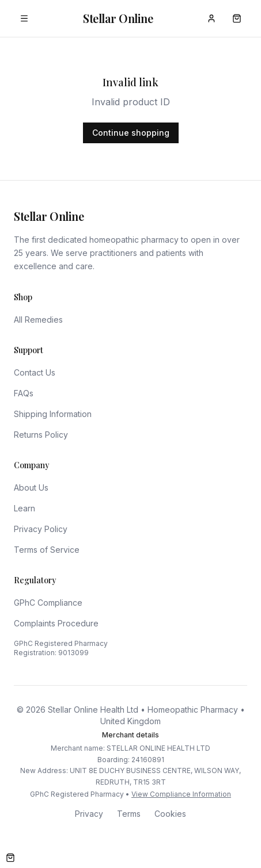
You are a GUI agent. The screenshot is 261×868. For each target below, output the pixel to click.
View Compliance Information (181, 794)
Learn (24, 508)
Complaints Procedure (56, 623)
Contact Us (35, 372)
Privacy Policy (41, 529)
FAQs (24, 393)
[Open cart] (10, 858)
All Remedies (38, 320)
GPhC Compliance (48, 603)
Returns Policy (41, 435)
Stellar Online (118, 18)
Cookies (170, 814)
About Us (31, 487)
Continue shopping (131, 133)
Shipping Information (53, 414)
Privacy (89, 814)
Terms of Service (47, 550)
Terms (129, 814)
